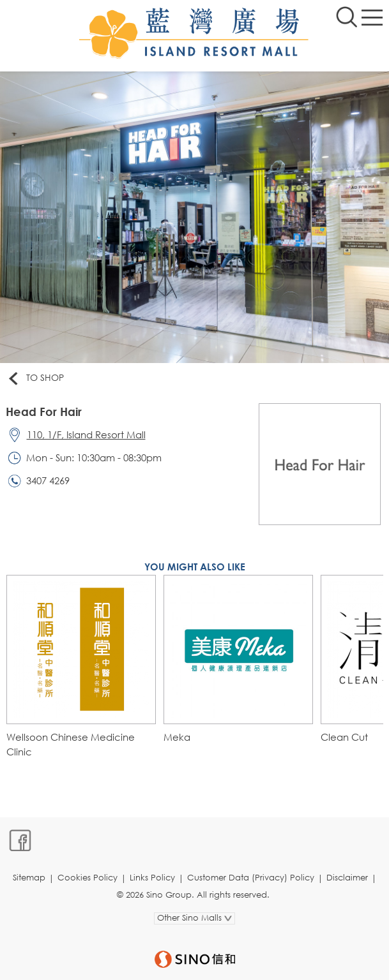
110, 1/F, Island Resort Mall (86, 434)
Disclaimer (347, 878)
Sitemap (29, 878)
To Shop (35, 378)
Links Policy (152, 878)
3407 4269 (48, 480)
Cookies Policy (88, 878)
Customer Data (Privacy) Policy (251, 878)
